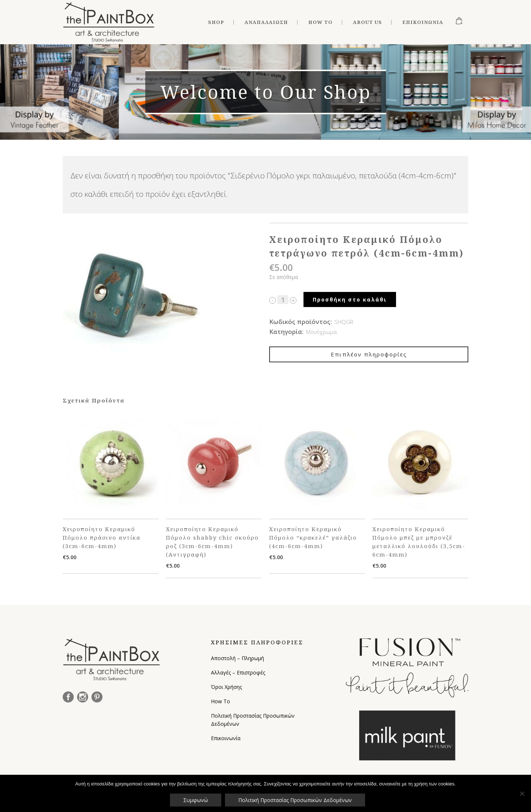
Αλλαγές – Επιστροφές (238, 672)
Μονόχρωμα (321, 332)
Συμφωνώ (196, 800)
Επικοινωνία (226, 738)
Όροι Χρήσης (226, 687)
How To (221, 701)
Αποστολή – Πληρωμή (237, 658)
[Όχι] (522, 794)
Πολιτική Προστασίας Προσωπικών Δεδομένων (253, 720)
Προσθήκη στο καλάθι (350, 299)
